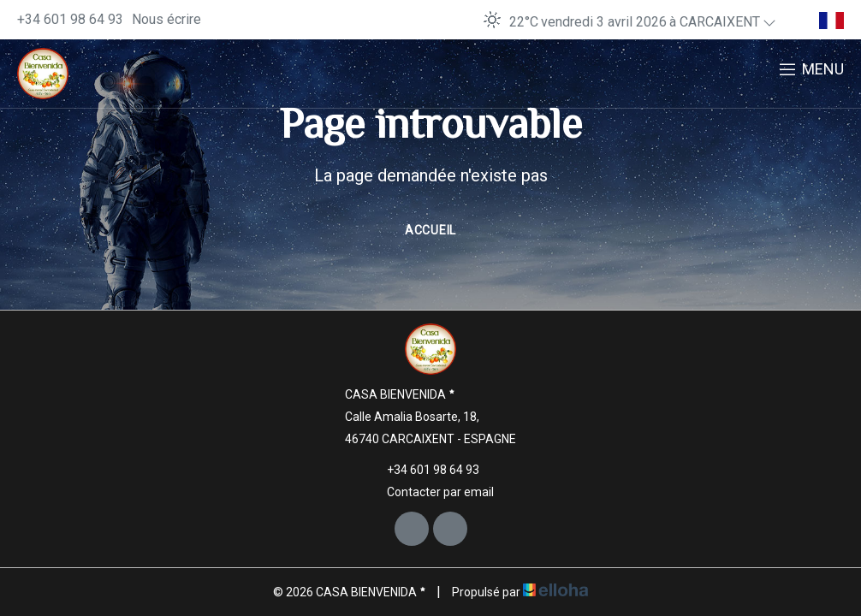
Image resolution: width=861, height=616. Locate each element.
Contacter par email (430, 492)
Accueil (430, 230)
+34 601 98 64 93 (423, 470)
